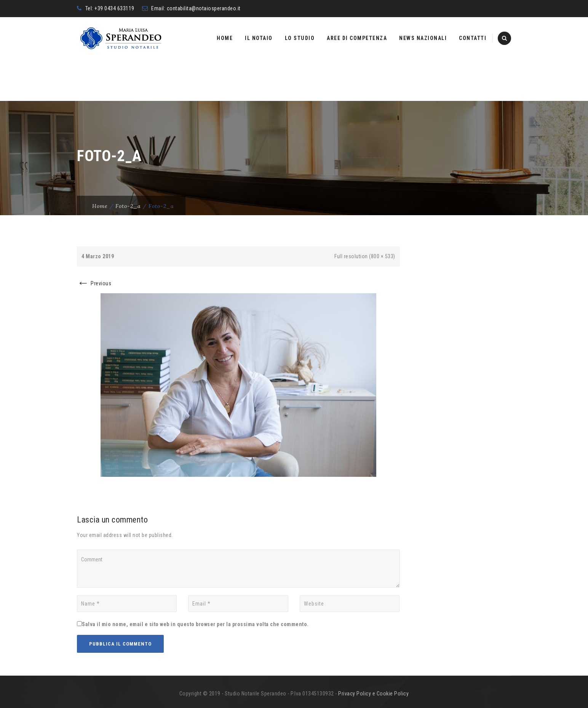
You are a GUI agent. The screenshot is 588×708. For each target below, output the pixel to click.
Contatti (473, 38)
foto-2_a (128, 206)
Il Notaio (259, 38)
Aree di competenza (357, 38)
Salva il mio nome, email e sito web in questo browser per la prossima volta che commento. (195, 624)
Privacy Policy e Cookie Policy (373, 694)
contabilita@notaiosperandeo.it (204, 8)
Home (225, 38)
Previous (94, 283)
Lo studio (300, 38)
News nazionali (423, 38)
